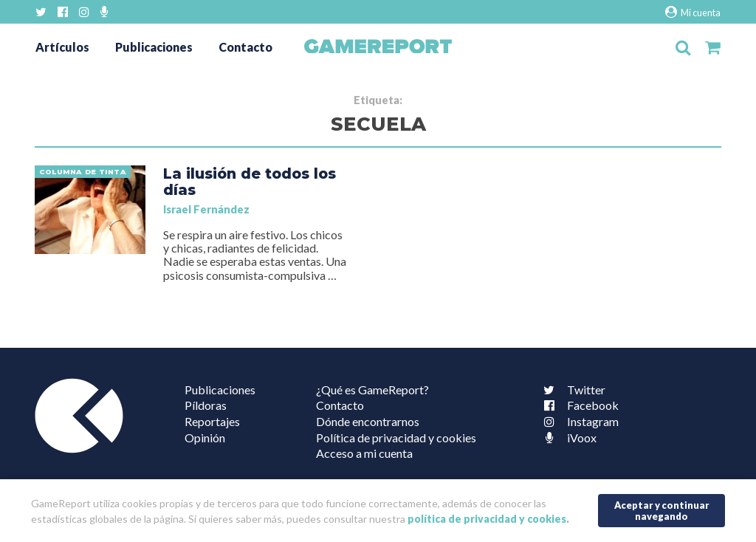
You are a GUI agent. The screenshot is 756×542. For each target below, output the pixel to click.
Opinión (205, 438)
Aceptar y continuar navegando (662, 511)
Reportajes (212, 421)
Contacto (245, 47)
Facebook (578, 405)
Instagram (578, 421)
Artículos (62, 47)
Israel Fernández (206, 209)
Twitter (571, 390)
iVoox (567, 438)
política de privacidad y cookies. (488, 519)
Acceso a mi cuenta (364, 453)
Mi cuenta (693, 12)
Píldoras (206, 405)
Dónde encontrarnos (368, 421)
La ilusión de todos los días (250, 182)
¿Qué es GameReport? (372, 390)
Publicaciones (154, 47)
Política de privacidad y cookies (396, 438)
